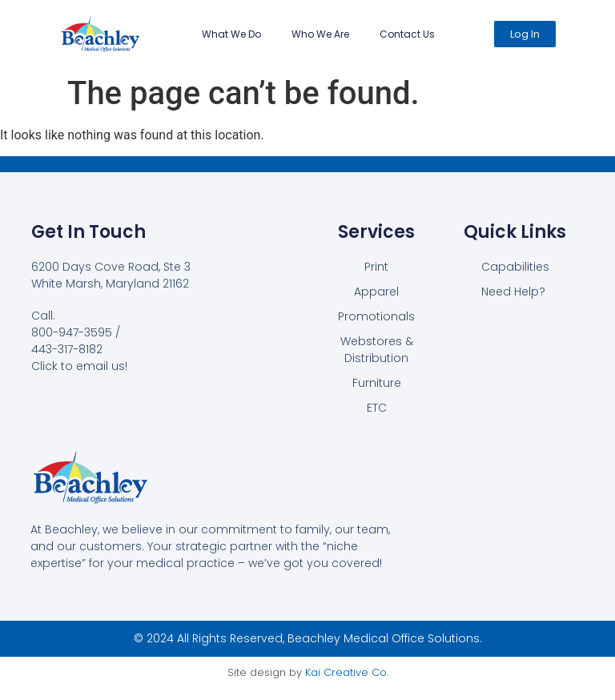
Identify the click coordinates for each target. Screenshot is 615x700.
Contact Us (407, 34)
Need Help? (513, 292)
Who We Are (320, 34)
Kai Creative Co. (347, 672)
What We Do (231, 34)
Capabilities (515, 267)
